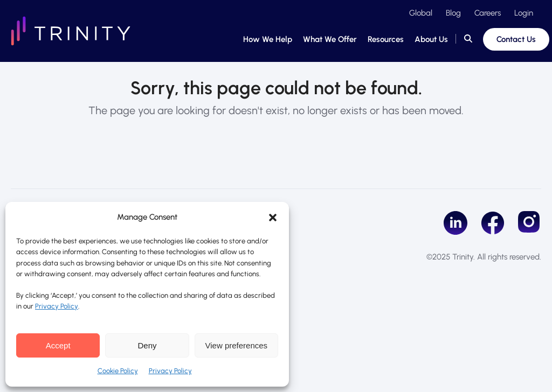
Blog (453, 13)
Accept (58, 345)
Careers (488, 13)
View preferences (237, 345)
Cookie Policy (118, 371)
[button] (273, 218)
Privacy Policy (57, 306)
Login (524, 13)
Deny (147, 345)
